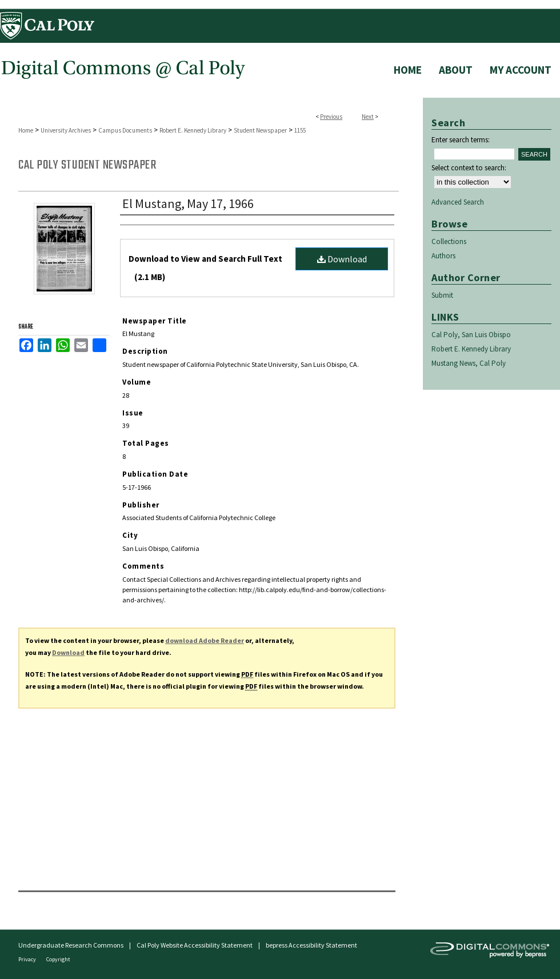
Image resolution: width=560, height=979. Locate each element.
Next (368, 117)
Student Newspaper (260, 130)
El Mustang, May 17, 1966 (188, 203)
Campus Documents (125, 130)
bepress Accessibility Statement (311, 945)
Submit (442, 295)
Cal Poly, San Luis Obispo (471, 335)
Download (342, 259)
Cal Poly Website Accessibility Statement (195, 945)
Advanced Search (458, 202)
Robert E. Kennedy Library (193, 130)
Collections (449, 241)
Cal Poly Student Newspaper (87, 165)
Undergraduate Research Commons (71, 945)
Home (26, 130)
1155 (300, 130)
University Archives (66, 130)
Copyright (58, 959)
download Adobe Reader (205, 640)
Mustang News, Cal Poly (469, 363)
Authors (443, 256)
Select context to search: (469, 168)
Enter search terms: (461, 140)
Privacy (28, 959)
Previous (331, 117)
